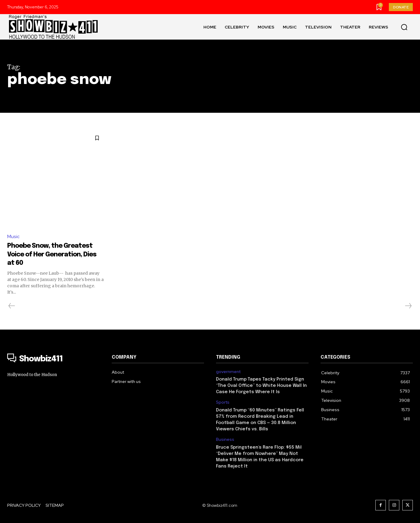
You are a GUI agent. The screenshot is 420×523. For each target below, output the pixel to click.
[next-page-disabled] (408, 306)
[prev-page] (12, 306)
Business (225, 439)
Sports (223, 403)
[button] (404, 27)
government (228, 372)
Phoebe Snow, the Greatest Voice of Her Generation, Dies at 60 (49, 254)
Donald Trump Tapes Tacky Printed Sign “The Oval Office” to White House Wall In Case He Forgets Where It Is (261, 386)
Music (13, 236)
